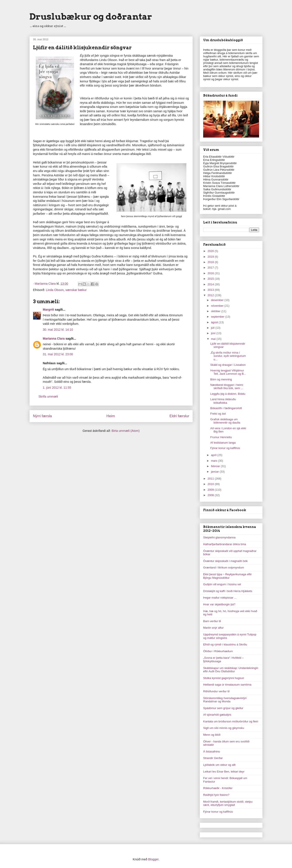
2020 (211, 251)
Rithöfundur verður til (216, 691)
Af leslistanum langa (223, 443)
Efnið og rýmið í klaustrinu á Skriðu (225, 644)
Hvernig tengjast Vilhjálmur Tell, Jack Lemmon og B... (228, 372)
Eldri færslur (179, 416)
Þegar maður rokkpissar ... (220, 598)
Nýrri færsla (42, 416)
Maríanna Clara (54, 339)
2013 (211, 290)
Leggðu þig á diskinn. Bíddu (228, 394)
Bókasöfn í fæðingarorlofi (226, 408)
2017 (211, 268)
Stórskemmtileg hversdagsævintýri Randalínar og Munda (225, 700)
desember (218, 300)
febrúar (216, 466)
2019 (211, 257)
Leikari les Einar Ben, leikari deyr (224, 772)
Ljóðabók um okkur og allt (219, 765)
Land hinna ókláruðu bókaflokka (223, 401)
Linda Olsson (55, 290)
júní (214, 333)
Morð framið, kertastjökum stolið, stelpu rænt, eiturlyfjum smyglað (228, 803)
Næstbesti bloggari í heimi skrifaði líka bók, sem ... (227, 387)
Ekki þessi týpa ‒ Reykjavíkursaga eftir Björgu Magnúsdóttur (227, 576)
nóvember (218, 306)
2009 (211, 490)
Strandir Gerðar (213, 758)
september (218, 317)
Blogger (153, 859)
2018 (211, 262)
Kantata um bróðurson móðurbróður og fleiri (231, 721)
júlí (213, 328)
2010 (211, 484)
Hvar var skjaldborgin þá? (219, 604)
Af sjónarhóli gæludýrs (217, 715)
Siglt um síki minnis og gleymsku (224, 728)
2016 (211, 273)
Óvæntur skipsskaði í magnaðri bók (225, 561)
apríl (214, 455)
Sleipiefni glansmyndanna (219, 537)
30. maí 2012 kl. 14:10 (58, 330)
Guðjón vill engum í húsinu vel (222, 584)
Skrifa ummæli (48, 397)
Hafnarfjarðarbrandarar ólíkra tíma (225, 544)
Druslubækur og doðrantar (91, 17)
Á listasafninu (212, 751)
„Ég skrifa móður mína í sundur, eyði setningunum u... (228, 356)
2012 (211, 295)
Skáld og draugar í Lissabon (228, 365)
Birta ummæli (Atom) (125, 431)
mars (215, 461)
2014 (211, 284)
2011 (211, 479)
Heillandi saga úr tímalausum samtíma (227, 685)
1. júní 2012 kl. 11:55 (57, 388)
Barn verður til (212, 621)
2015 (211, 279)
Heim (111, 416)
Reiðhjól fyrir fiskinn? (216, 795)
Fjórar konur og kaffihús (225, 448)
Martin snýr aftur (213, 628)
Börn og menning (221, 379)
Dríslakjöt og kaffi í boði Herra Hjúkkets (228, 591)
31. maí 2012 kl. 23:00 (58, 354)
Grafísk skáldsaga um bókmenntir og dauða (225, 421)
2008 (211, 495)
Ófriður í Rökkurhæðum (218, 651)
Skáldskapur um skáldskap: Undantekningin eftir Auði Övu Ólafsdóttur (231, 670)
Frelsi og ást (218, 414)
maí (214, 339)
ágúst (215, 322)
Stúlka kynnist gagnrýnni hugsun (224, 678)
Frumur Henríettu (221, 437)
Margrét (48, 310)
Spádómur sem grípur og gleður (223, 708)
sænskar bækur (76, 290)
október (216, 311)
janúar (215, 472)
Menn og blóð (212, 735)
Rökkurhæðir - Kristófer (218, 788)
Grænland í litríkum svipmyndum (224, 568)
